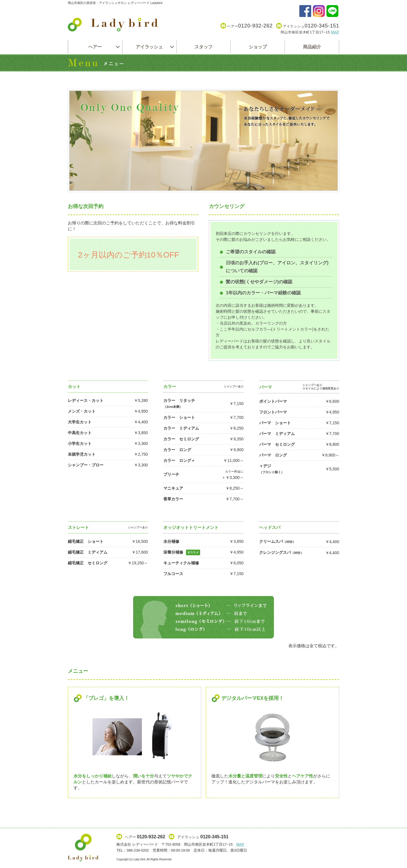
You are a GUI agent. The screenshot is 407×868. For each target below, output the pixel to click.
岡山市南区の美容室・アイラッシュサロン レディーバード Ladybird (115, 3)
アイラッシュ (308, 26)
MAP (335, 32)
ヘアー (247, 26)
